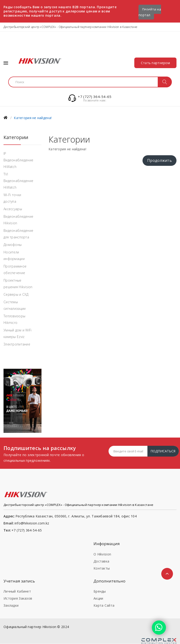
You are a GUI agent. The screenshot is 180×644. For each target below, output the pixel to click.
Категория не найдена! (33, 118)
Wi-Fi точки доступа (12, 198)
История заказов (18, 599)
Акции (98, 599)
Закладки (11, 606)
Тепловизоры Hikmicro (14, 319)
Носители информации (14, 255)
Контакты (102, 568)
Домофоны (13, 245)
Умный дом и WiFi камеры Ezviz (17, 333)
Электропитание (17, 344)
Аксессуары (13, 209)
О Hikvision (102, 554)
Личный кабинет (17, 592)
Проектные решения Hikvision (18, 284)
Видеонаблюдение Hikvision (18, 220)
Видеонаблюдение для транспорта (18, 234)
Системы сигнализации (15, 305)
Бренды (100, 592)
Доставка (101, 561)
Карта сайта (104, 606)
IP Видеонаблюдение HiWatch (18, 160)
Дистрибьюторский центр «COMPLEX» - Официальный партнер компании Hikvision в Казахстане (70, 27)
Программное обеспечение (15, 270)
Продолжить (159, 161)
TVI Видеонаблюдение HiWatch (18, 181)
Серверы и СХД (16, 294)
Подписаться (163, 451)
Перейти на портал (150, 12)
